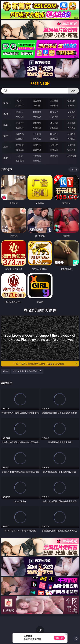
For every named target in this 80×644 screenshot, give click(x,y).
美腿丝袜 (20, 139)
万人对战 (54, 101)
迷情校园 (20, 150)
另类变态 (71, 128)
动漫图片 (71, 134)
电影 (6, 125)
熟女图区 (54, 139)
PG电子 (20, 101)
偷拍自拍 (37, 123)
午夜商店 (37, 156)
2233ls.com (40, 84)
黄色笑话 (54, 150)
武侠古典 (71, 145)
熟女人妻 (20, 117)
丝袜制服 (37, 117)
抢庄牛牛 (71, 105)
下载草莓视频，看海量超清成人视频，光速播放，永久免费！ (46, 364)
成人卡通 (54, 123)
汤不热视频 (71, 156)
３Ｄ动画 (71, 112)
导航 (6, 158)
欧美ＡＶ (54, 112)
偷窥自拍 (20, 134)
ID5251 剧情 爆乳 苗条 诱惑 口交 (27, 371)
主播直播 (54, 117)
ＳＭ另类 (71, 117)
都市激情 (20, 145)
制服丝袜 (20, 128)
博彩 (6, 103)
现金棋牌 (54, 105)
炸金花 (37, 105)
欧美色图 (54, 134)
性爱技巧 (71, 150)
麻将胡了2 (20, 105)
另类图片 (71, 139)
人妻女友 (54, 145)
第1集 (6, 371)
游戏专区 (71, 101)
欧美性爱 (71, 123)
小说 (6, 147)
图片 (6, 136)
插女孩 (20, 156)
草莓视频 (54, 156)
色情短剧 (37, 161)
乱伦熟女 (54, 128)
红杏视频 (20, 161)
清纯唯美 (37, 139)
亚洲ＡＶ (20, 112)
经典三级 (37, 128)
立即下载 (59, 638)
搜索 (73, 91)
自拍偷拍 (37, 112)
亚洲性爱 (20, 123)
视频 (6, 114)
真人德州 (37, 101)
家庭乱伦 (37, 145)
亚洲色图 (37, 134)
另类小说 (37, 150)
